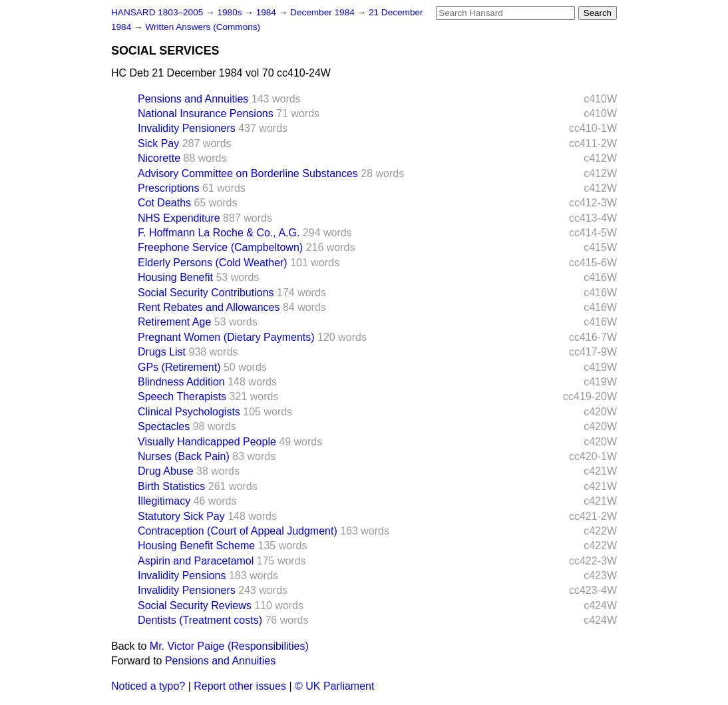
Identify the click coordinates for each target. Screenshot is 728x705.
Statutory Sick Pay (181, 516)
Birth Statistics (171, 486)
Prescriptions (168, 188)
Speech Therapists (182, 396)
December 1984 (324, 12)
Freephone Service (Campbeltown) (220, 247)
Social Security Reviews (195, 605)
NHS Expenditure (179, 218)
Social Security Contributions (206, 293)
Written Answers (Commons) (203, 27)
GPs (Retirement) (179, 367)
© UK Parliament (334, 686)
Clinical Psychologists (189, 412)
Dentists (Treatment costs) (200, 620)
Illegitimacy (164, 501)
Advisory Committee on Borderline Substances (248, 173)
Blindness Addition (181, 382)
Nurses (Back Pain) (184, 456)
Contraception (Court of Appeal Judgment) (238, 531)
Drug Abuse (166, 471)
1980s (231, 12)
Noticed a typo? (148, 686)
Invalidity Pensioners (187, 128)
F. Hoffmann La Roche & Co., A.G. (219, 233)
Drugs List (162, 352)
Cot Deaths (164, 203)
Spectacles (164, 426)
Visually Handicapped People (207, 442)
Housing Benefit (175, 277)
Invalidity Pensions (182, 576)
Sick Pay (158, 143)
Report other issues (240, 686)
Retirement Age (174, 322)
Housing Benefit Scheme (196, 546)
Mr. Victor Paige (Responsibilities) (229, 646)
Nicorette (159, 158)
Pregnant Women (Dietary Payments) (226, 337)
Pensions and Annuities (193, 99)
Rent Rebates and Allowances (209, 307)
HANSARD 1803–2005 (157, 12)
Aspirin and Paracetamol (196, 561)
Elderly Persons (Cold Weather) (213, 263)
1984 (268, 12)
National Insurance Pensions (206, 114)
